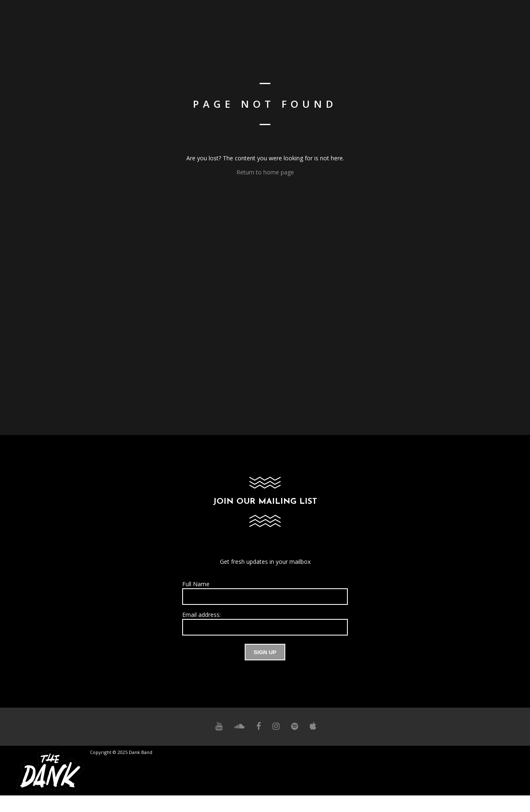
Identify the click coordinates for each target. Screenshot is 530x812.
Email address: (201, 615)
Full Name (196, 584)
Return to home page (265, 172)
